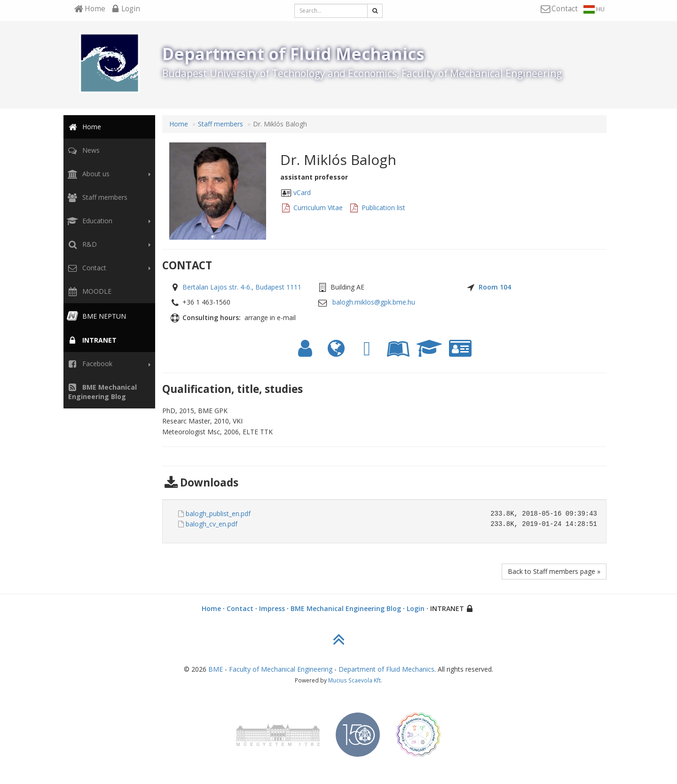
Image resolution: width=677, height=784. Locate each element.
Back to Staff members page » (554, 571)
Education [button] (108, 221)
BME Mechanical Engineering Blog (346, 608)
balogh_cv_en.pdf (212, 524)
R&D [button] (108, 244)
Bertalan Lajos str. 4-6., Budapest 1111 (242, 287)
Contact (240, 608)
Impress (272, 608)
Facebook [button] (108, 364)
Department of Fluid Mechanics (386, 669)
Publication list (383, 208)
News (83, 150)
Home (83, 127)
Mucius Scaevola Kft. (355, 680)
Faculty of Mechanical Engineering (281, 669)
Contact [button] (108, 268)
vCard (302, 192)
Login (416, 608)
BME (216, 669)
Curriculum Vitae (318, 208)
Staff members (96, 197)
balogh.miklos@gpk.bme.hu (374, 302)
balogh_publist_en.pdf (218, 514)
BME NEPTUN (96, 316)
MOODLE (88, 291)
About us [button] (108, 174)
